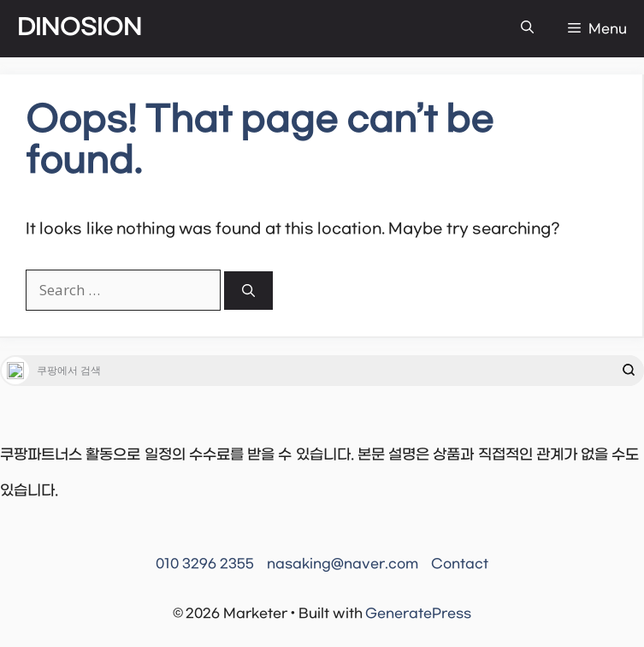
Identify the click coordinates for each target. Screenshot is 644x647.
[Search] (248, 291)
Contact (460, 564)
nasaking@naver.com (343, 564)
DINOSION (80, 28)
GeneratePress (418, 614)
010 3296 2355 (205, 564)
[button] (527, 29)
